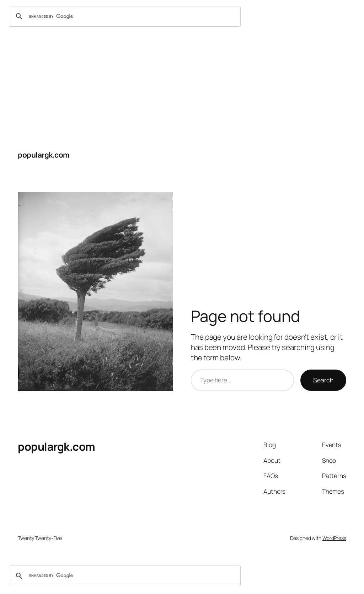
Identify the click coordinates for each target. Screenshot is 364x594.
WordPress (334, 538)
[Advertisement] (182, 86)
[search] (124, 16)
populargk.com (44, 155)
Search (323, 380)
